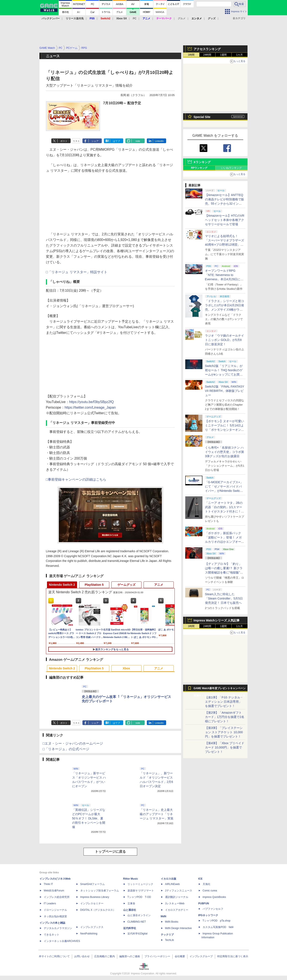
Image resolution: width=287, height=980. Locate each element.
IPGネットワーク (208, 915)
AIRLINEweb (172, 884)
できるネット (52, 935)
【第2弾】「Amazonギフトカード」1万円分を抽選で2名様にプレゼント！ (225, 717)
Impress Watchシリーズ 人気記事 (217, 620)
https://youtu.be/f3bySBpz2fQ (91, 402)
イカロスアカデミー (177, 910)
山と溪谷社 (130, 910)
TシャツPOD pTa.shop (217, 921)
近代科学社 (130, 928)
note (138, 141)
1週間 (223, 55)
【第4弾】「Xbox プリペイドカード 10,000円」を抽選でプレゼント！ (225, 747)
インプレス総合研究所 (57, 897)
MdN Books (172, 922)
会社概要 (180, 956)
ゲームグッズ (126, 585)
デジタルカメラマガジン (58, 928)
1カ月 (239, 55)
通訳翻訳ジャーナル (177, 897)
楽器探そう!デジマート (141, 891)
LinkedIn (159, 141)
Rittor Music (131, 879)
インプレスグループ (201, 956)
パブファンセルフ (213, 909)
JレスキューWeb (175, 903)
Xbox (126, 668)
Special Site (202, 117)
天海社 (207, 884)
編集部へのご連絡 (130, 956)
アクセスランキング (207, 49)
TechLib (169, 940)
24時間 (207, 55)
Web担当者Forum (54, 891)
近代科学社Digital (137, 934)
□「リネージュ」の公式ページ (66, 749)
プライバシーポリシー (157, 956)
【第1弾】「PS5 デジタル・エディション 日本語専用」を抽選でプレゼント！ (224, 702)
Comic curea (210, 891)
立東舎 (131, 903)
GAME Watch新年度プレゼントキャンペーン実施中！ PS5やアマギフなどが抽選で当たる (220, 689)
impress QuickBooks (214, 897)
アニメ (159, 585)
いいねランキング (231, 168)
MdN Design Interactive (178, 928)
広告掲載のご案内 (105, 956)
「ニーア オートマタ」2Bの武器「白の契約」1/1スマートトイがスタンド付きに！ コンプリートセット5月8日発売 (225, 511)
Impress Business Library (95, 897)
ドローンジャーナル (55, 910)
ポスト (64, 141)
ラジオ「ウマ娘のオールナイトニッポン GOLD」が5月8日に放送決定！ (225, 340)
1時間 (191, 55)
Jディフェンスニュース (179, 891)
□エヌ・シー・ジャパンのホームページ (73, 743)
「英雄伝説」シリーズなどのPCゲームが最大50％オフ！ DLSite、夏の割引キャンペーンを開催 (89, 818)
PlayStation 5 (94, 585)
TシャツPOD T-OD (139, 897)
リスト (76, 141)
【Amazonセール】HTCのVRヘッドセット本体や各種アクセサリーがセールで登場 (225, 220)
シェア (95, 141)
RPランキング (199, 168)
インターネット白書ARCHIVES (62, 941)
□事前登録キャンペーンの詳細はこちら (76, 479)
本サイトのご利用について (54, 956)
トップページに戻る (110, 852)
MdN (164, 916)
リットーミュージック (140, 884)
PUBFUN (204, 903)
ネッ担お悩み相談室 (55, 916)
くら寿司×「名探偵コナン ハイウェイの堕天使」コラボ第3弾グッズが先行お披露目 (225, 452)
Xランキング (202, 162)
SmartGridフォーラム (93, 884)
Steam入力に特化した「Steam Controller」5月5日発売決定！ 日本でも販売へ (224, 598)
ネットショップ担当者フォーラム (100, 891)
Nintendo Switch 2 (62, 585)
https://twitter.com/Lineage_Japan (90, 407)
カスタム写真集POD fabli (218, 927)
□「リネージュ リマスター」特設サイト (77, 272)
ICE (200, 879)
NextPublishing (89, 934)
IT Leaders (50, 903)
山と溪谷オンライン (139, 915)
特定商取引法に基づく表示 (233, 956)
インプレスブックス (92, 927)
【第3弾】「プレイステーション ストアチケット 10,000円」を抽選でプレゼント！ (224, 732)
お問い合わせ (82, 956)
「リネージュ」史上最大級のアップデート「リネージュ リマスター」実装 (157, 814)
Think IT (48, 884)
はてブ (116, 141)
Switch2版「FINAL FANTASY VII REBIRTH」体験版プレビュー (225, 391)
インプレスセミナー (92, 903)
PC (135, 18)
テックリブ (167, 935)
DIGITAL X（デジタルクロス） (98, 910)
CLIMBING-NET (137, 922)
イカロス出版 (169, 879)
